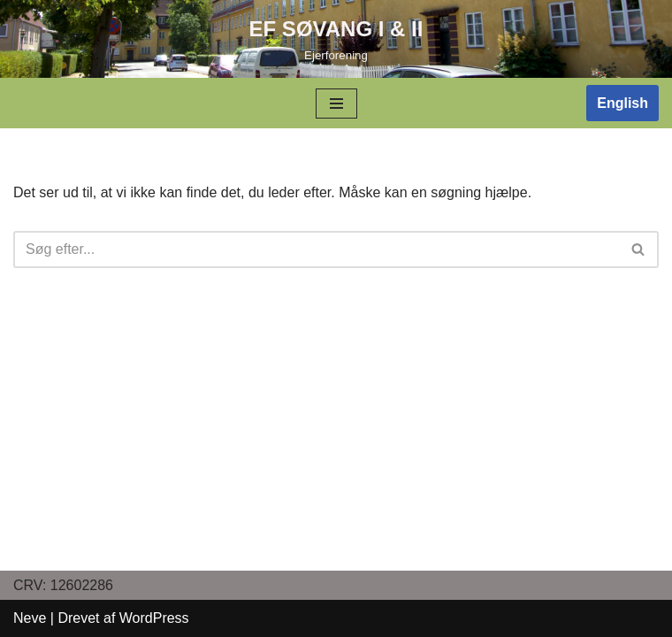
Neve (30, 618)
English (622, 103)
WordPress (154, 618)
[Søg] (316, 249)
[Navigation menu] (336, 104)
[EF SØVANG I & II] (336, 39)
